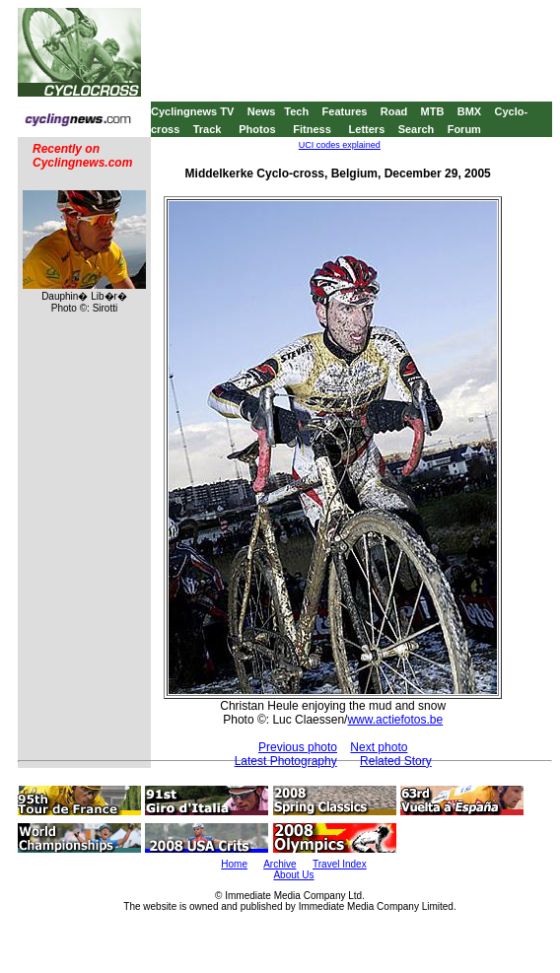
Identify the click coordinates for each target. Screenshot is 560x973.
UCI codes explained (340, 145)
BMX (469, 111)
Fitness (312, 129)
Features (345, 111)
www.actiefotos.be (395, 720)
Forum (464, 129)
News (262, 111)
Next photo (379, 747)
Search (417, 129)
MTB (433, 111)
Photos (257, 129)
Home (234, 864)
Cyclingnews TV (192, 111)
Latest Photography (286, 761)
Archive (280, 864)
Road (394, 111)
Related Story (396, 761)
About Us (293, 875)
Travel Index (340, 864)
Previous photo (298, 747)
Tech (296, 111)
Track (208, 129)
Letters (367, 129)
